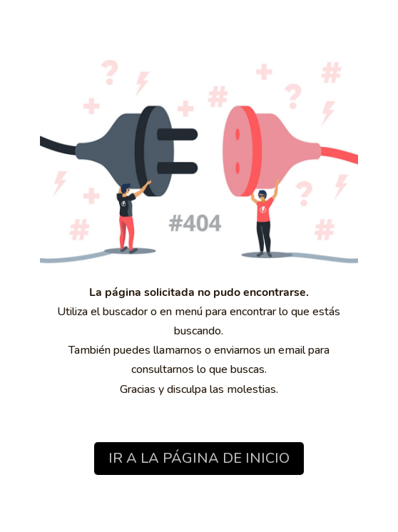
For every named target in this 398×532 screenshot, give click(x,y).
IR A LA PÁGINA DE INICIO (199, 458)
